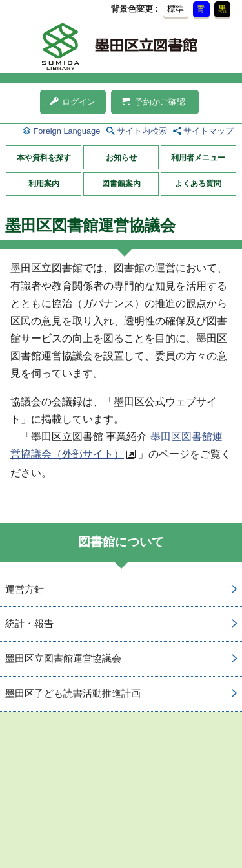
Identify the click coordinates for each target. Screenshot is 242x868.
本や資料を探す (44, 158)
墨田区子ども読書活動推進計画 (73, 693)
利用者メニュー (198, 158)
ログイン (73, 102)
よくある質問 (198, 184)
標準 (176, 9)
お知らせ (121, 158)
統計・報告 (29, 623)
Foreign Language (66, 131)
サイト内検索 (142, 131)
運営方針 (25, 589)
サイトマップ (208, 131)
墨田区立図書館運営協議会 (63, 658)
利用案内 (44, 184)
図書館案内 (121, 184)
